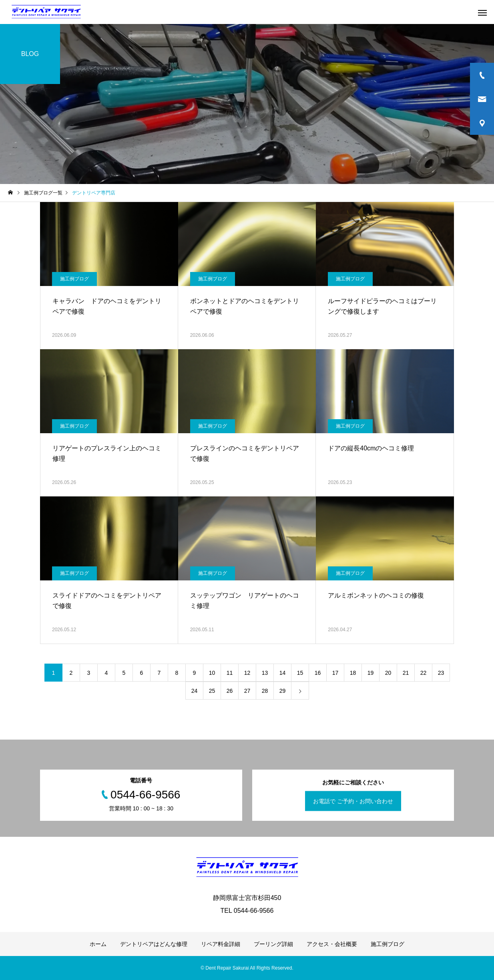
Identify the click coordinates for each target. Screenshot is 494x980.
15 (300, 673)
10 (212, 673)
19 (371, 673)
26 (230, 691)
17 (335, 673)
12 (247, 673)
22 (424, 673)
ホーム (98, 944)
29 (283, 691)
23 (441, 673)
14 (283, 673)
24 (195, 691)
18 (353, 673)
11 (230, 673)
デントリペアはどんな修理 (154, 944)
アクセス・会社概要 (332, 944)
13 (265, 673)
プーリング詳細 (273, 944)
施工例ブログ (74, 279)
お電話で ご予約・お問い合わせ (353, 801)
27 (247, 691)
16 (318, 673)
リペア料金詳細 (221, 944)
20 (388, 673)
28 (265, 691)
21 (406, 673)
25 (212, 691)
